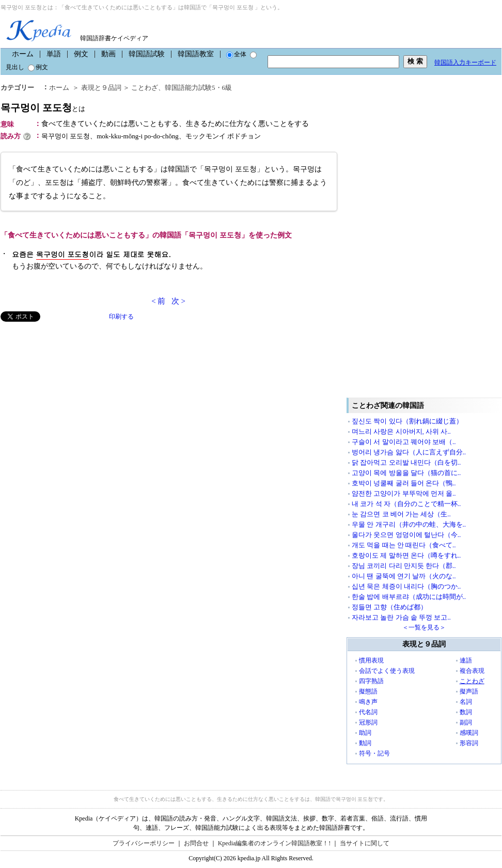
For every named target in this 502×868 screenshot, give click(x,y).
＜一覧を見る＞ (424, 627)
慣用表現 (371, 660)
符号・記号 (374, 753)
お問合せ (196, 843)
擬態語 (368, 691)
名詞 (466, 702)
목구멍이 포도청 (43, 108)
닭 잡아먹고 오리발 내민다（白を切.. (406, 462)
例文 (81, 54)
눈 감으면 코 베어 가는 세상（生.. (401, 514)
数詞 (466, 712)
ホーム (23, 54)
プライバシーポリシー (144, 843)
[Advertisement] (78, 394)
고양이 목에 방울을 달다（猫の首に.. (406, 473)
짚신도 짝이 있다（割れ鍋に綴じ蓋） (407, 421)
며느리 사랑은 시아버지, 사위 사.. (401, 431)
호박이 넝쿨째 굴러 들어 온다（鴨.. (404, 483)
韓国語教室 (196, 54)
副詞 (466, 722)
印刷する (121, 317)
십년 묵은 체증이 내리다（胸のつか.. (406, 586)
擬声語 (469, 691)
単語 (54, 54)
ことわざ (145, 88)
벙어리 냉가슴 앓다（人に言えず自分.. (409, 452)
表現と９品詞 (101, 88)
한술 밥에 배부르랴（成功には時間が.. (409, 597)
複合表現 (472, 671)
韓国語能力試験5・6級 (198, 88)
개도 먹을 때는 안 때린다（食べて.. (404, 545)
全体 (236, 54)
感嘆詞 (469, 733)
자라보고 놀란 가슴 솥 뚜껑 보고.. (401, 617)
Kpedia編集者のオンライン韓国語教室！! (274, 843)
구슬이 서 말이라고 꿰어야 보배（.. (404, 442)
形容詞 (469, 743)
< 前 (158, 301)
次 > (178, 301)
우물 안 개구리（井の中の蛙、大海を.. (409, 524)
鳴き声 (368, 702)
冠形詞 (368, 722)
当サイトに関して (365, 843)
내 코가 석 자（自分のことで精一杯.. (406, 504)
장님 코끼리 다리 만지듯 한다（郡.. (404, 566)
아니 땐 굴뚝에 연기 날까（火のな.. (404, 576)
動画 (108, 54)
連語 (466, 660)
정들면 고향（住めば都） (389, 607)
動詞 (365, 743)
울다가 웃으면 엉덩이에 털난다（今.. (406, 535)
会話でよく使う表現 (387, 671)
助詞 (365, 733)
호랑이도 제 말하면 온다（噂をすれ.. (406, 555)
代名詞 (368, 712)
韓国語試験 (147, 54)
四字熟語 (371, 681)
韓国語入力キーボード (465, 62)
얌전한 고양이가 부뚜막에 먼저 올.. (404, 493)
